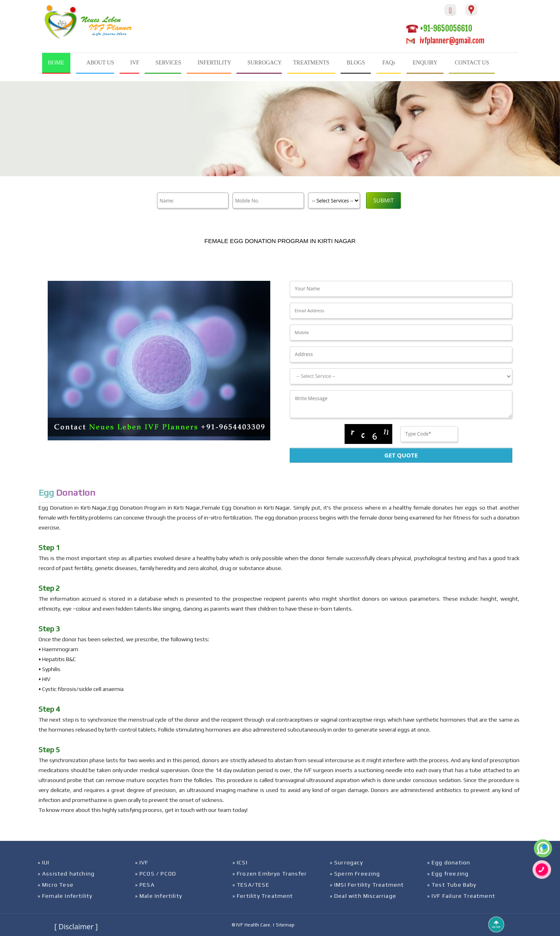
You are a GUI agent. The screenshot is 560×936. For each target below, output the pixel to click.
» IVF (142, 862)
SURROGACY (264, 63)
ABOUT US (100, 63)
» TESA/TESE (251, 885)
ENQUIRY (425, 63)
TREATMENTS (311, 63)
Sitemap (285, 925)
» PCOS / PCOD (156, 874)
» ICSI (240, 862)
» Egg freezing (448, 874)
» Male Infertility (159, 896)
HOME (56, 63)
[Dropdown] (401, 376)
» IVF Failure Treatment (461, 896)
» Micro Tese (56, 885)
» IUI (44, 862)
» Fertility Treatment (263, 896)
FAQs (389, 63)
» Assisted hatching (66, 874)
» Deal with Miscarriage (363, 896)
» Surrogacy (346, 862)
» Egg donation (449, 862)
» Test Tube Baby (452, 885)
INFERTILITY (214, 63)
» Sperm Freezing (355, 874)
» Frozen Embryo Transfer (270, 874)
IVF (135, 63)
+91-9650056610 (439, 28)
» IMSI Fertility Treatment (367, 885)
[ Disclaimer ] (76, 926)
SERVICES (168, 63)
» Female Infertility (65, 896)
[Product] (334, 200)
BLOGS (356, 63)
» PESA (145, 885)
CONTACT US (472, 63)
